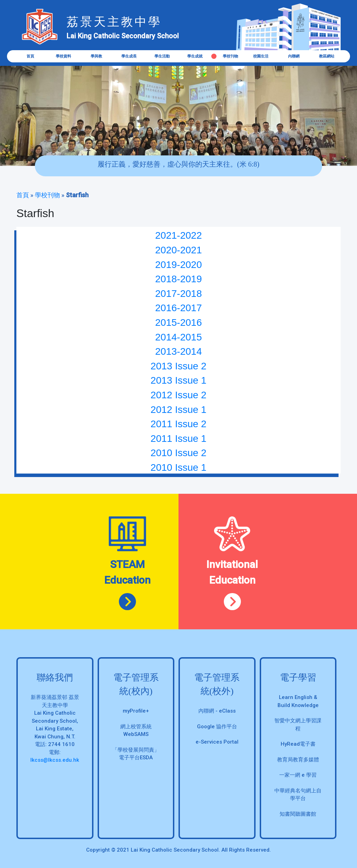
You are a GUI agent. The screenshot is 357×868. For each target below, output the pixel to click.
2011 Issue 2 (178, 424)
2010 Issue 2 (178, 453)
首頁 (30, 56)
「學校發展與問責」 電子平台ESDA (136, 754)
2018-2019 (178, 279)
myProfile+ (136, 711)
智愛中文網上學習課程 (298, 725)
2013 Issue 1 (178, 380)
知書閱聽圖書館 (298, 814)
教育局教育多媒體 (298, 760)
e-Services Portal (217, 742)
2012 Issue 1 (178, 410)
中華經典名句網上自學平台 (298, 795)
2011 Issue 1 (178, 439)
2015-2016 (178, 322)
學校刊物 (47, 195)
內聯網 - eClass (217, 711)
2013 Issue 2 (178, 366)
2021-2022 (178, 235)
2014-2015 (178, 337)
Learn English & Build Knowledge (298, 701)
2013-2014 (178, 351)
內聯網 (294, 56)
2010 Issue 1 (178, 467)
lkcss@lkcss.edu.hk (55, 760)
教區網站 (327, 56)
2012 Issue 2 (178, 395)
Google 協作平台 (217, 727)
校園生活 (261, 56)
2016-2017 (178, 308)
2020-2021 (178, 250)
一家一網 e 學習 (298, 775)
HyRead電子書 (298, 744)
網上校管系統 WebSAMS (136, 731)
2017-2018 (178, 294)
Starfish (77, 195)
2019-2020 (178, 265)
